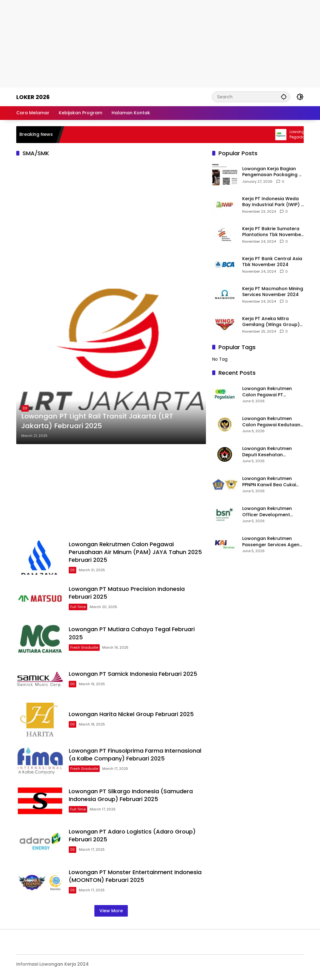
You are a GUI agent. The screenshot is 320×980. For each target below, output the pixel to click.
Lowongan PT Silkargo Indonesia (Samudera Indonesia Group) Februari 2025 (131, 795)
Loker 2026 (33, 97)
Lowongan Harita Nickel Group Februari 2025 (131, 714)
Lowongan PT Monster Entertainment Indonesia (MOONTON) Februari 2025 (135, 876)
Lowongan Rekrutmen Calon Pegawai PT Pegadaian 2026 (267, 392)
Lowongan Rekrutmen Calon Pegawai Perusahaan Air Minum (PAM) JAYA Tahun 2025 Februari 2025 (135, 552)
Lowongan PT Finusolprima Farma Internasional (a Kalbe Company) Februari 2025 (135, 755)
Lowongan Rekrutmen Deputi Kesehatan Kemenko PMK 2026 (267, 452)
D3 (25, 408)
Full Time (78, 607)
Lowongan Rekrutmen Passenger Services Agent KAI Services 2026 (272, 542)
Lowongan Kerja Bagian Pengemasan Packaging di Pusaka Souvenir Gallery (272, 172)
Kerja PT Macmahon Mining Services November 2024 (273, 292)
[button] (284, 97)
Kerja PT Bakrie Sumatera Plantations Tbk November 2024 (272, 232)
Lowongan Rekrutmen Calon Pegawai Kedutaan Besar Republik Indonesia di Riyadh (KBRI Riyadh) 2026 (271, 422)
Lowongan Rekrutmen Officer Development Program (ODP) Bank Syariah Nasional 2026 (267, 512)
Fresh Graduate (84, 647)
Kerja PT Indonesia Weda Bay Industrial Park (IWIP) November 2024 (272, 202)
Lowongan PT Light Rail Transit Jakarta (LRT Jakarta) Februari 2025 (97, 421)
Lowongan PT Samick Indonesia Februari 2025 (133, 674)
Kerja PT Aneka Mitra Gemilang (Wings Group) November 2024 (271, 322)
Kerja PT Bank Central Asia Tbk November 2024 (272, 262)
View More (111, 911)
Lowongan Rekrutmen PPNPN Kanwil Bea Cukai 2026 (269, 482)
